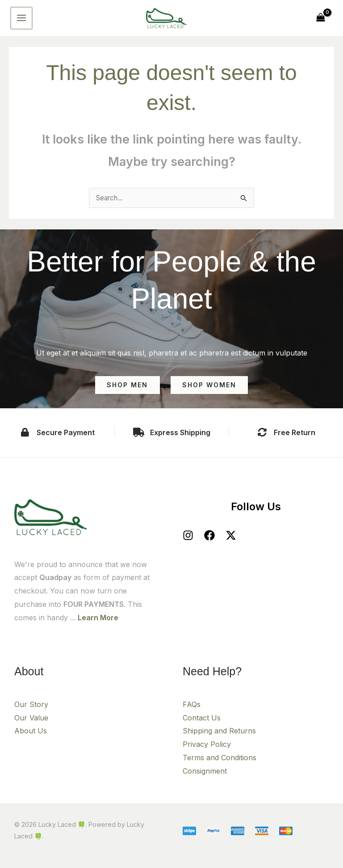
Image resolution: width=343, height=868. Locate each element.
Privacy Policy (207, 750)
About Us (31, 737)
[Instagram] (188, 542)
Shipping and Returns (219, 737)
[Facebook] (209, 542)
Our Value (31, 724)
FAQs (192, 711)
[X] (231, 542)
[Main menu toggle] (21, 21)
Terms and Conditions (220, 764)
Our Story (31, 711)
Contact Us (202, 724)
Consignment (205, 777)
